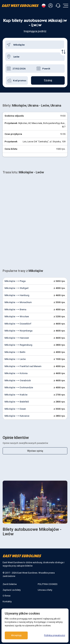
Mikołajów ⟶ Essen (15, 409)
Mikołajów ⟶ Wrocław (17, 316)
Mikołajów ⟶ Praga (15, 281)
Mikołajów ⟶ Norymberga (19, 331)
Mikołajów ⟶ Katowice (17, 416)
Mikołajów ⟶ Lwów (15, 359)
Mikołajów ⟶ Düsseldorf (18, 324)
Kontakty (7, 601)
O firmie (7, 596)
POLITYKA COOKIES (48, 584)
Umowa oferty (45, 590)
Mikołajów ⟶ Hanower (17, 338)
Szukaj (48, 80)
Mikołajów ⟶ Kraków (16, 395)
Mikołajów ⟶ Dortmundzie (19, 387)
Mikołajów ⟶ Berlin (15, 352)
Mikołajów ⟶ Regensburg (18, 345)
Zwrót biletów (10, 584)
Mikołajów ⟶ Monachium (18, 302)
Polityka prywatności (55, 635)
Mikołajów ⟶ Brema (15, 309)
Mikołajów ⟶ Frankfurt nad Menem (23, 366)
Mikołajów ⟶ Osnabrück (18, 380)
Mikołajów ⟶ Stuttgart (17, 288)
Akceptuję (16, 635)
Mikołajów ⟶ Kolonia (16, 373)
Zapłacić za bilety (12, 590)
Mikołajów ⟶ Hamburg (17, 295)
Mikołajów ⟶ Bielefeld (17, 402)
